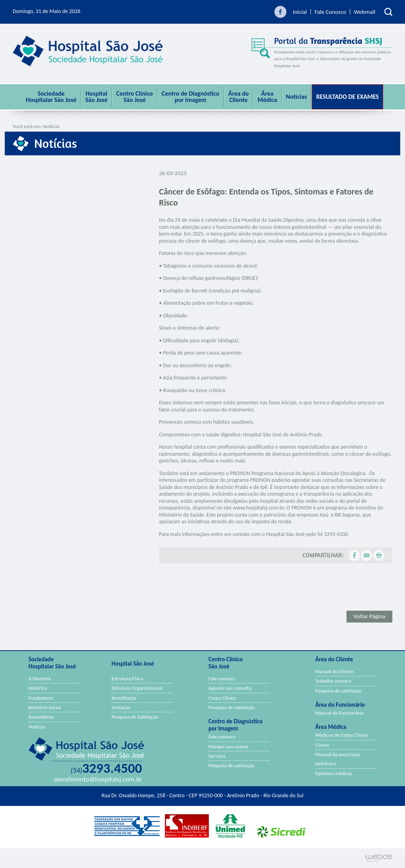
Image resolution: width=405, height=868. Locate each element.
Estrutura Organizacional (137, 688)
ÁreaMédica (267, 97)
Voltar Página (369, 616)
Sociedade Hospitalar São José (51, 97)
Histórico (38, 688)
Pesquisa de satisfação (232, 707)
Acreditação (124, 698)
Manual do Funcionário (339, 713)
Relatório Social (44, 707)
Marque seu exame (228, 746)
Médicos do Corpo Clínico (342, 735)
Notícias (296, 97)
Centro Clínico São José (134, 97)
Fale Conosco (330, 12)
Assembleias (41, 717)
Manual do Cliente (334, 671)
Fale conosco (222, 678)
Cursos (322, 745)
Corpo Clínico (222, 698)
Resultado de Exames (347, 97)
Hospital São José (97, 97)
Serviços (217, 756)
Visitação (121, 707)
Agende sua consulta (230, 688)
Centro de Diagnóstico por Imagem (191, 97)
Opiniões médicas (334, 773)
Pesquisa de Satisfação (135, 717)
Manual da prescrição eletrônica (338, 759)
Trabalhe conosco (333, 681)
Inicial (300, 12)
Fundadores (41, 698)
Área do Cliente (238, 97)
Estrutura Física (127, 678)
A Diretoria (40, 678)
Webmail (365, 12)
